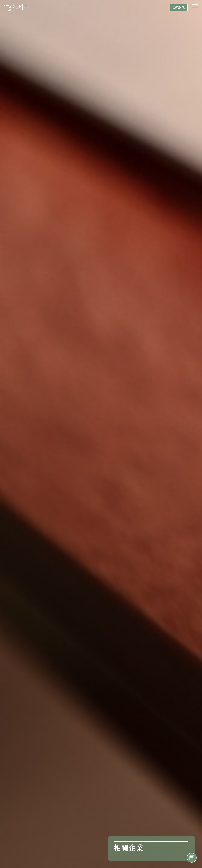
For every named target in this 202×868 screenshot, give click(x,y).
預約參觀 (179, 7)
